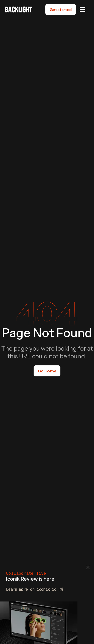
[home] (19, 10)
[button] (82, 10)
